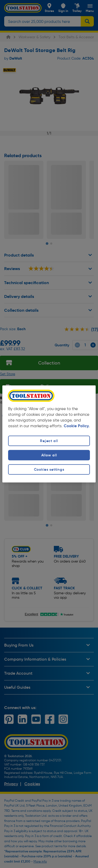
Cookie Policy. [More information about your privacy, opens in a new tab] (77, 426)
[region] (49, 434)
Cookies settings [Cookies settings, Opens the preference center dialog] (49, 469)
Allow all (49, 455)
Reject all (49, 441)
